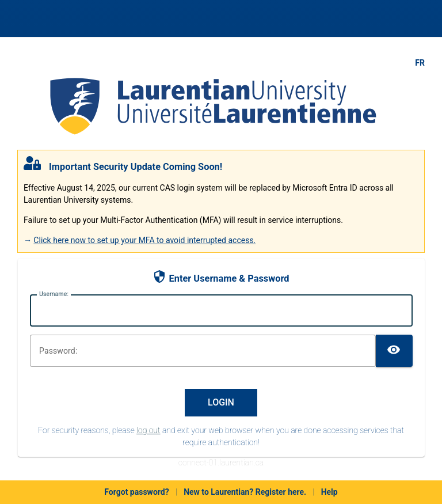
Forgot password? (136, 492)
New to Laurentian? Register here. (245, 492)
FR (420, 63)
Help (329, 492)
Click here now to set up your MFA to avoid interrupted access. (144, 240)
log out (148, 430)
